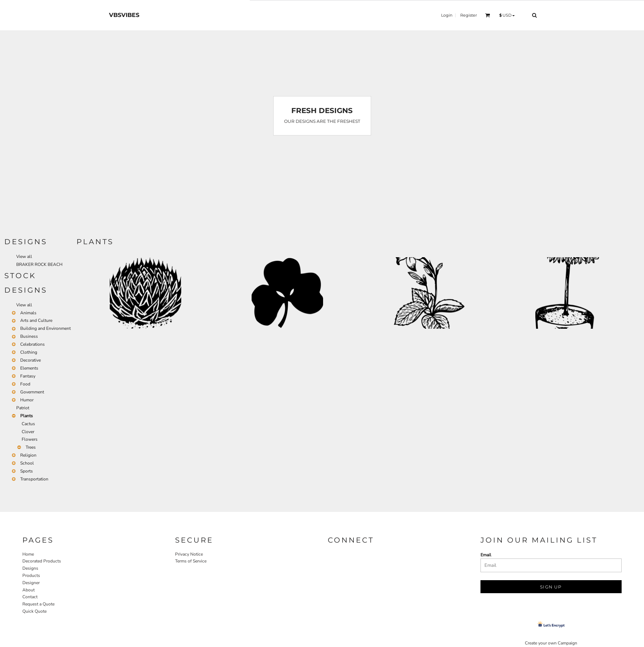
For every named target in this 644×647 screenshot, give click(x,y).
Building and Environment (45, 328)
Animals (28, 313)
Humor (27, 400)
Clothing (29, 352)
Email (486, 555)
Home (28, 554)
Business (29, 336)
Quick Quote (34, 611)
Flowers (30, 439)
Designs (30, 568)
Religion (28, 455)
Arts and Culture (36, 320)
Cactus (28, 424)
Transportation (34, 479)
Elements (29, 368)
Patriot (23, 408)
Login (447, 15)
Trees (31, 447)
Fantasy (28, 376)
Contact (30, 597)
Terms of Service (191, 561)
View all (24, 256)
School (27, 463)
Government (32, 392)
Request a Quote (38, 604)
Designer (31, 583)
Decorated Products (42, 561)
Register (469, 15)
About (29, 590)
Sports (27, 471)
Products (31, 575)
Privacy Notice (189, 554)
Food (25, 384)
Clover (28, 432)
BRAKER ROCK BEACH (39, 264)
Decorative (31, 360)
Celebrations (32, 344)
